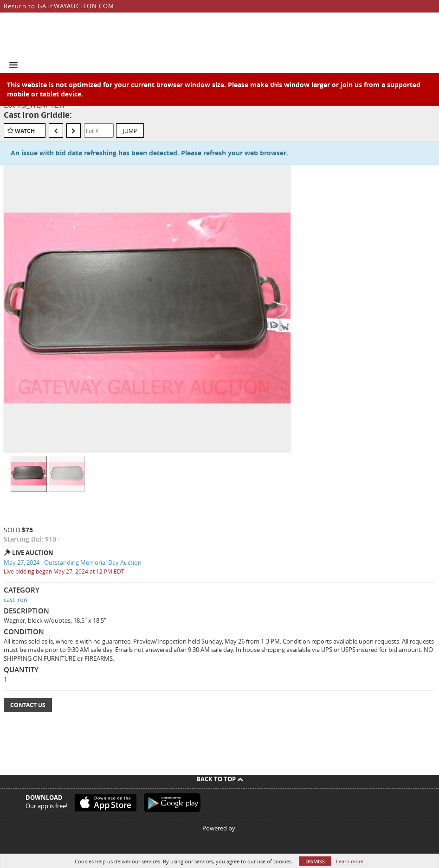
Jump (130, 131)
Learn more (350, 861)
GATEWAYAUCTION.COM (76, 6)
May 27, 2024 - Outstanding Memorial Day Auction (73, 562)
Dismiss (315, 861)
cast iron (16, 600)
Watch (25, 131)
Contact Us (28, 705)
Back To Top (220, 779)
